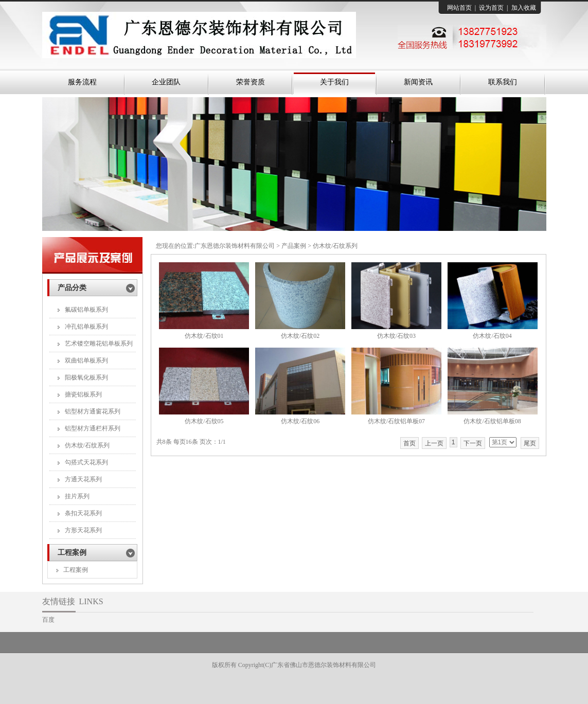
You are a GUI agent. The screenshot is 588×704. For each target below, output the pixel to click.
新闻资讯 (418, 82)
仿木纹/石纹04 (492, 336)
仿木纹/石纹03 (396, 336)
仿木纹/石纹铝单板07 (396, 421)
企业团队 (166, 82)
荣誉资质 (251, 82)
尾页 (530, 443)
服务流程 (82, 82)
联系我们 (503, 82)
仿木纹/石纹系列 (335, 246)
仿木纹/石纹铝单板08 (492, 421)
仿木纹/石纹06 (300, 421)
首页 (409, 443)
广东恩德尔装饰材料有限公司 (235, 246)
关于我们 (334, 82)
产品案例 (294, 246)
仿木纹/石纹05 (204, 421)
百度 (48, 620)
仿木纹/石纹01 (204, 336)
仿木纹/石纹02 (300, 336)
